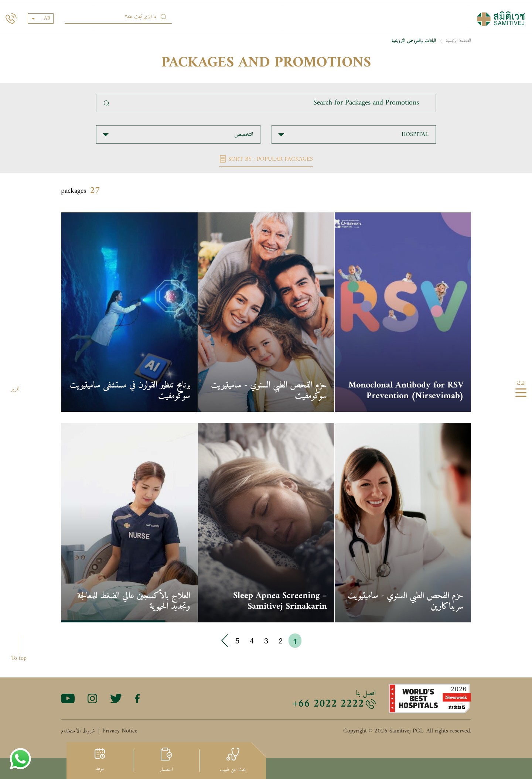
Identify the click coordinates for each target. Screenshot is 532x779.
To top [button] (19, 658)
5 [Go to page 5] (237, 641)
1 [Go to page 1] (295, 641)
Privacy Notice (120, 731)
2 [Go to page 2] (281, 641)
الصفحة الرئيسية (458, 41)
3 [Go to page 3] (266, 641)
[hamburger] (521, 394)
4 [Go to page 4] (252, 641)
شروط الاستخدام (78, 731)
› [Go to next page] (225, 641)
